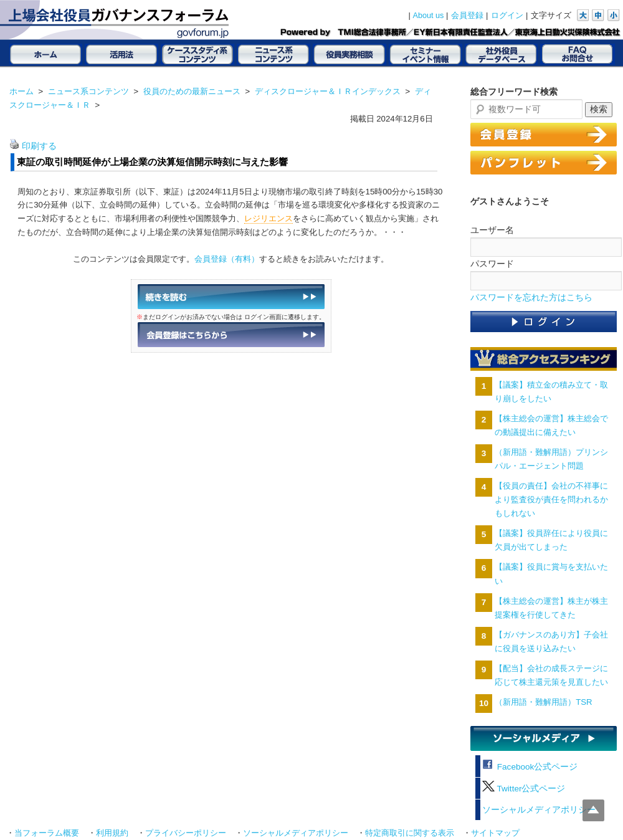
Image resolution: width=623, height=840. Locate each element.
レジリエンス (269, 218)
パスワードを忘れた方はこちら (531, 298)
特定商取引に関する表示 (410, 833)
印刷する (39, 146)
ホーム (21, 91)
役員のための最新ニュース (192, 91)
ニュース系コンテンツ (88, 91)
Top (593, 810)
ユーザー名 (492, 230)
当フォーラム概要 (47, 833)
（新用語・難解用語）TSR (543, 702)
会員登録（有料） (227, 259)
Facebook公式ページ (530, 767)
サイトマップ (495, 833)
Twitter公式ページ (524, 789)
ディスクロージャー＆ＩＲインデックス (328, 91)
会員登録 (467, 16)
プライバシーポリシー (186, 833)
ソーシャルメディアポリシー (539, 810)
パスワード (492, 264)
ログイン (507, 16)
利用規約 (112, 833)
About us (429, 16)
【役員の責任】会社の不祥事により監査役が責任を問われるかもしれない (551, 499)
